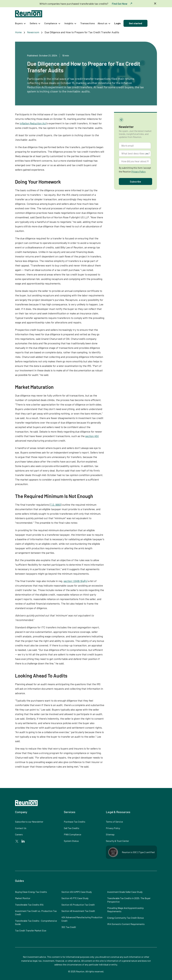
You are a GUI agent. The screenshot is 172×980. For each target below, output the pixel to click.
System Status (71, 841)
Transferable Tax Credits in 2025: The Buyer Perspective (129, 900)
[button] (21, 23)
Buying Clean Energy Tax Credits (31, 892)
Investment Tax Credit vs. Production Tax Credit (36, 913)
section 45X (92, 436)
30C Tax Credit (69, 927)
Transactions (88, 23)
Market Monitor (23, 898)
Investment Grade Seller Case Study (125, 892)
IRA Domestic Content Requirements (126, 924)
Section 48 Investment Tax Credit (78, 911)
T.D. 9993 (56, 505)
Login (117, 23)
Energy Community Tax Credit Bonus (126, 918)
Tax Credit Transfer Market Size (31, 930)
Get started (135, 23)
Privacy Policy (138, 171)
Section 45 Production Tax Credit (78, 905)
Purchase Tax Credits (75, 822)
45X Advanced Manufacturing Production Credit (82, 919)
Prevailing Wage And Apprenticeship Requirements (125, 910)
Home (18, 32)
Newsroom (33, 32)
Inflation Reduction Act (33, 123)
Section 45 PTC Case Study (75, 898)
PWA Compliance (73, 834)
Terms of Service (114, 822)
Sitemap (110, 834)
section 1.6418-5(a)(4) (76, 581)
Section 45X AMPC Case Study (77, 892)
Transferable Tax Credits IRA (29, 905)
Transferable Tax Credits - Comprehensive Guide (36, 922)
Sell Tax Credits (72, 828)
